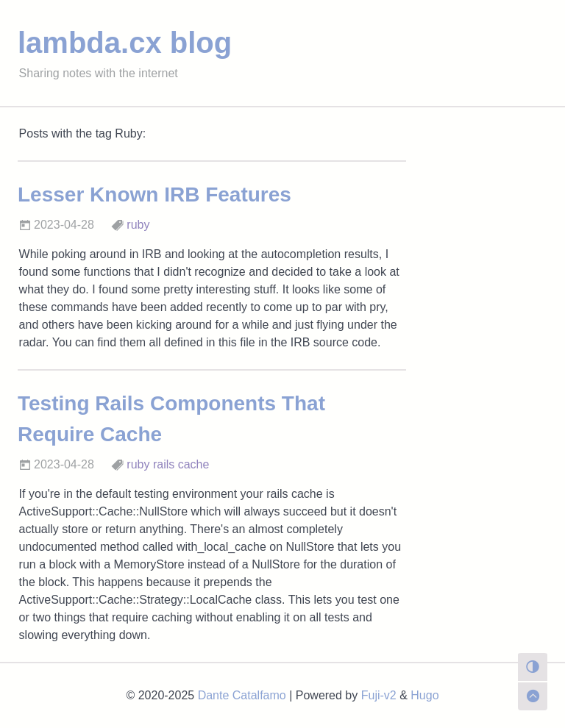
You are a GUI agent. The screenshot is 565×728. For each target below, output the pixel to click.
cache (194, 464)
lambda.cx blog (125, 43)
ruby (138, 225)
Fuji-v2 (379, 695)
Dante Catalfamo (242, 695)
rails (164, 464)
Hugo (424, 695)
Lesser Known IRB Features (154, 195)
